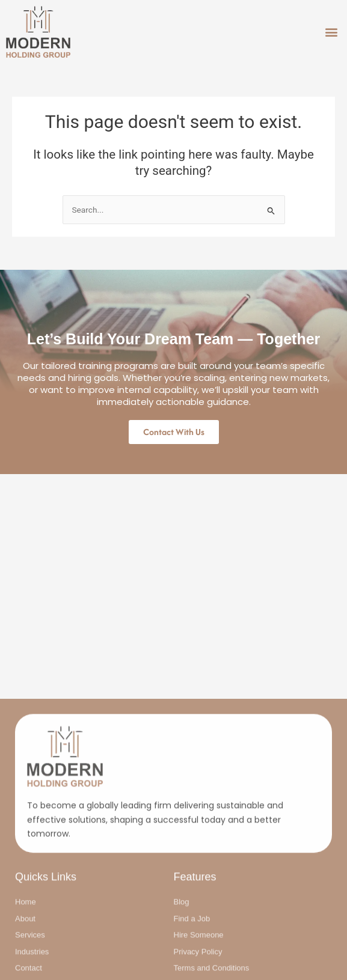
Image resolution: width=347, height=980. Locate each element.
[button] (331, 32)
